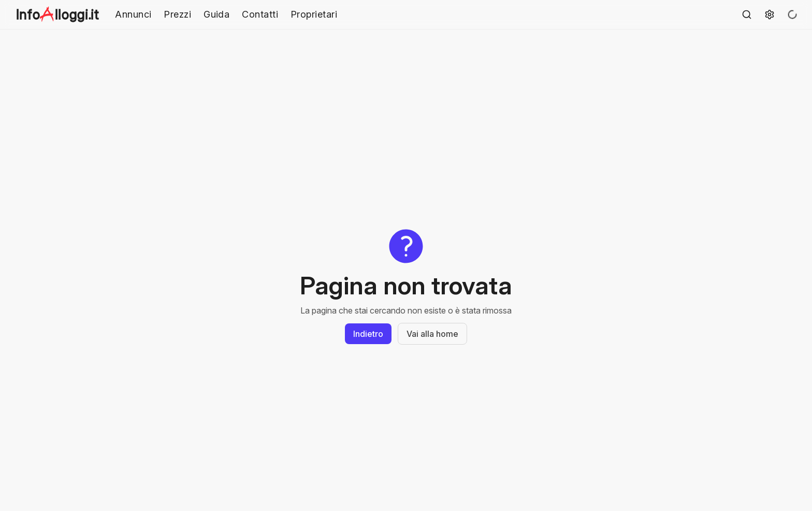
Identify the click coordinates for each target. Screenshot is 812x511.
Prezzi (177, 14)
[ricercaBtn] (747, 15)
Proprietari (314, 14)
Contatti (260, 14)
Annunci (133, 14)
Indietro (368, 334)
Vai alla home (432, 334)
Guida (216, 14)
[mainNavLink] (60, 15)
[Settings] (770, 15)
